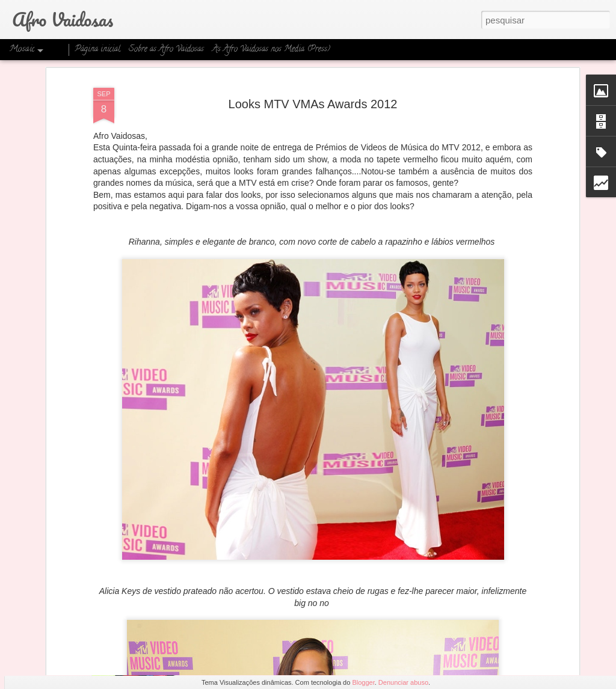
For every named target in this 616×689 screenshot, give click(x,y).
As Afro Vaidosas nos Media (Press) (271, 50)
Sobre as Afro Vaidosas (166, 50)
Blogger (363, 682)
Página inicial (97, 50)
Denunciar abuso (403, 682)
